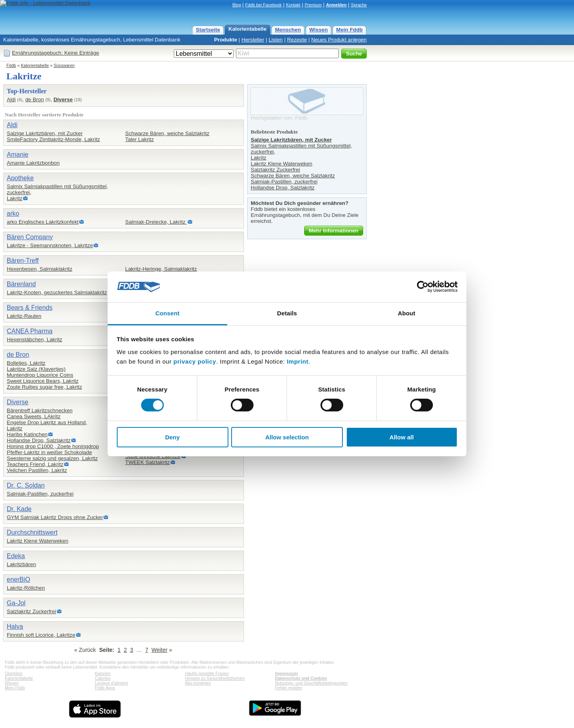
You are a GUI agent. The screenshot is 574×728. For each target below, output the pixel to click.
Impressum (286, 673)
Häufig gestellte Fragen (207, 673)
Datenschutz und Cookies (301, 678)
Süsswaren (64, 65)
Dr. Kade (19, 509)
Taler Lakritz (140, 139)
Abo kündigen (198, 683)
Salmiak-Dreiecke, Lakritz (156, 222)
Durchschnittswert (32, 532)
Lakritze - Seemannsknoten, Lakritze (50, 245)
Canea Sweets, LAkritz (34, 416)
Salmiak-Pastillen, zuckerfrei (40, 494)
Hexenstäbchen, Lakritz (34, 339)
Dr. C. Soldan (26, 485)
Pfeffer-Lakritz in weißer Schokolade (49, 452)
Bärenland (21, 284)
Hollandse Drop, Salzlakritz (39, 440)
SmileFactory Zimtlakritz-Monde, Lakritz (53, 139)
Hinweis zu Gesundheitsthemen (215, 678)
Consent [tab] (168, 313)
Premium (313, 5)
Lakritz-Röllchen (26, 588)
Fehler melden (289, 688)
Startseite (208, 30)
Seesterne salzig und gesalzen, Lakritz (52, 458)
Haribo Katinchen (27, 434)
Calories (103, 678)
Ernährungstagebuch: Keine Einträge (56, 53)
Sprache (359, 5)
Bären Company (30, 237)
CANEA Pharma (30, 331)
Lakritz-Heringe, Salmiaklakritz (161, 269)
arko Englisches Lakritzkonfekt (43, 222)
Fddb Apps (105, 688)
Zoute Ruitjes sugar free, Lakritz (44, 387)
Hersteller (253, 40)
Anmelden (336, 5)
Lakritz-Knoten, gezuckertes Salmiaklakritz (57, 292)
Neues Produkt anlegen (339, 40)
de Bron (34, 99)
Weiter (159, 650)
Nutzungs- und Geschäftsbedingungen (311, 683)
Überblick (14, 673)
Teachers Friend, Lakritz (35, 464)
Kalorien (103, 673)
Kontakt (293, 5)
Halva (15, 627)
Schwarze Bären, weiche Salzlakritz (167, 133)
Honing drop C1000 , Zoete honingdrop (53, 446)
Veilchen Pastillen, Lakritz (37, 470)
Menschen (288, 30)
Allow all (402, 437)
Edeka (16, 556)
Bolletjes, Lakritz (26, 363)
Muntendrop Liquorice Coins (40, 375)
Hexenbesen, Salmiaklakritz (39, 269)
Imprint (297, 361)
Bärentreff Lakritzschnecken (40, 410)
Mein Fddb (349, 30)
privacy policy (195, 361)
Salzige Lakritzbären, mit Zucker (45, 133)
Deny (172, 437)
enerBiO (19, 579)
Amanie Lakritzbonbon (33, 163)
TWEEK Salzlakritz (147, 462)
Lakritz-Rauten (24, 316)
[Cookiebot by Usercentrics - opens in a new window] (423, 287)
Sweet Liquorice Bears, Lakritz (43, 381)
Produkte (226, 40)
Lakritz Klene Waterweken (37, 541)
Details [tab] (287, 313)
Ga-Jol (16, 603)
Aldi (11, 99)
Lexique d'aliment (111, 683)
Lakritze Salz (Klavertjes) (36, 369)
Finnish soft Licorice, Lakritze (41, 635)
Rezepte (297, 40)
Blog (237, 5)
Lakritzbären (21, 564)
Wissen (319, 30)
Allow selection (287, 437)
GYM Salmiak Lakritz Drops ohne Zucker (55, 517)
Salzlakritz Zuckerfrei (31, 611)
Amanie (18, 154)
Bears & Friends (30, 308)
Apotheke (20, 178)
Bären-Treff (23, 261)
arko (13, 213)
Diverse (63, 99)
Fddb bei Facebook (263, 5)
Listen (276, 40)
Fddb (11, 65)
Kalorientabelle (248, 29)
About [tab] (407, 313)
